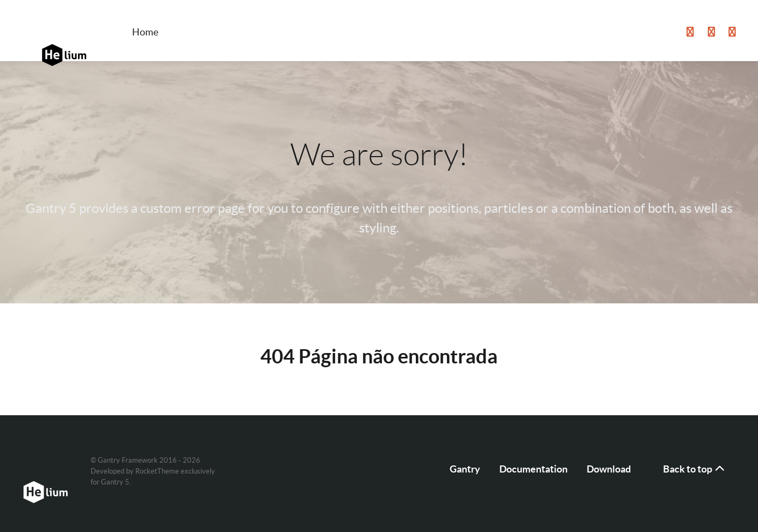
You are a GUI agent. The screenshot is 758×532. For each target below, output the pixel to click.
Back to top (695, 469)
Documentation (533, 469)
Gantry (465, 469)
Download (609, 469)
